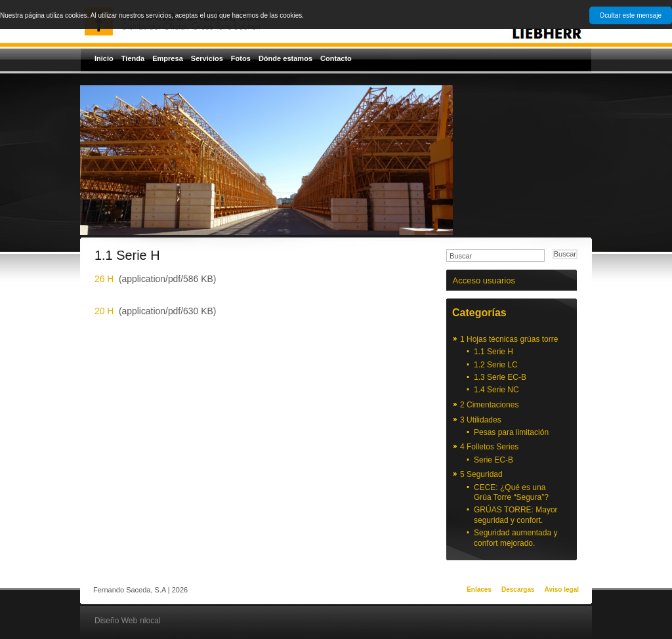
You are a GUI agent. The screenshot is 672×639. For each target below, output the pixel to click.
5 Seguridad (481, 474)
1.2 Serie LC (496, 365)
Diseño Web (116, 621)
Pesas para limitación (511, 432)
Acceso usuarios (484, 280)
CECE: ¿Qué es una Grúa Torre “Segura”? (511, 493)
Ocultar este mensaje (631, 15)
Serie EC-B (493, 460)
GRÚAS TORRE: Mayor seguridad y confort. (516, 515)
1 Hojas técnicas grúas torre (509, 339)
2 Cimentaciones (489, 405)
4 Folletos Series (489, 447)
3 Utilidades (481, 420)
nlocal (150, 621)
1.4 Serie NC (496, 390)
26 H (104, 279)
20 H (104, 311)
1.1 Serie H (493, 352)
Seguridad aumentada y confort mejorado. (515, 538)
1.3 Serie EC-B (500, 377)
